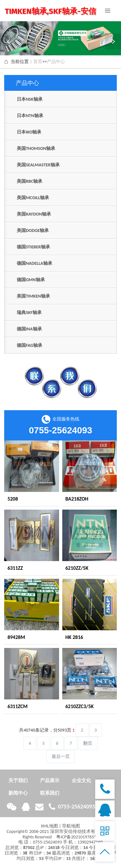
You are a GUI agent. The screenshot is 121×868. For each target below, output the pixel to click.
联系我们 (50, 793)
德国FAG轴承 (30, 345)
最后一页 (61, 757)
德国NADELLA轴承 (35, 263)
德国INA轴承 (29, 329)
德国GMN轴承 (31, 280)
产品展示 (50, 780)
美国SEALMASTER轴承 (38, 165)
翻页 (88, 743)
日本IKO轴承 (29, 132)
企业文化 (81, 780)
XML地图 (50, 826)
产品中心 (56, 62)
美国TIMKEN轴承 (33, 296)
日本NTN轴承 (30, 116)
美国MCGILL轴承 (33, 198)
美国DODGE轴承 (33, 231)
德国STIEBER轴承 (33, 247)
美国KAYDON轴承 (34, 214)
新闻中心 (18, 793)
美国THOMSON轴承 (36, 148)
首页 (38, 62)
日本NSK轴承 (30, 99)
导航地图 (71, 826)
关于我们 (18, 780)
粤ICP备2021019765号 (77, 837)
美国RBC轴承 (30, 181)
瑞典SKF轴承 (29, 313)
